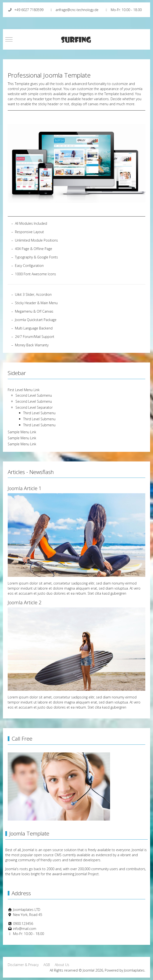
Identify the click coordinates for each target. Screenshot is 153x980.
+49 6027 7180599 (29, 10)
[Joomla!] (76, 39)
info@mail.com (25, 929)
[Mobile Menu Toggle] (9, 39)
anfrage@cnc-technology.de (77, 10)
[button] (76, 163)
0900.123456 (23, 924)
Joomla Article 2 (24, 602)
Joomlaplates (134, 970)
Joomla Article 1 (24, 488)
